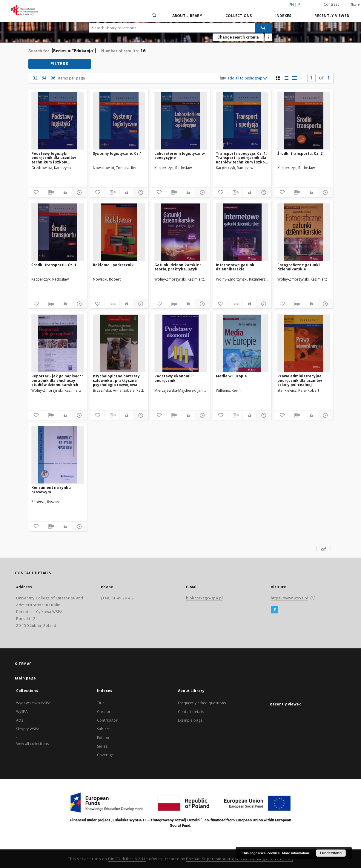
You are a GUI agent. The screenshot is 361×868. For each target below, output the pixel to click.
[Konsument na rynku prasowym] (58, 455)
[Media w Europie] (242, 343)
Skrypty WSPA (28, 729)
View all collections (32, 744)
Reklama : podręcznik (113, 265)
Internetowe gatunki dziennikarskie (236, 267)
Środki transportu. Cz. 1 (54, 265)
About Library (187, 16)
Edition (103, 738)
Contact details (191, 712)
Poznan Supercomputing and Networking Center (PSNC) (239, 859)
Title (101, 703)
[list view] (295, 78)
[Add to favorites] (36, 192)
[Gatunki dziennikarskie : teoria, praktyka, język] (181, 232)
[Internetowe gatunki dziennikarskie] (242, 232)
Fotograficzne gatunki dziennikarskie (299, 267)
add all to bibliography (243, 78)
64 (44, 78)
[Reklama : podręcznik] (119, 232)
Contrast (331, 4)
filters (60, 64)
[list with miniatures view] (286, 78)
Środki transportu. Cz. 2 (300, 153)
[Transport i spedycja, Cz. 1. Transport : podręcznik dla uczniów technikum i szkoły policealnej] (242, 121)
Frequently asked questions (202, 703)
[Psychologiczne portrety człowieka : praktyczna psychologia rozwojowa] (119, 343)
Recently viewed (332, 16)
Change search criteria (238, 37)
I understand (331, 853)
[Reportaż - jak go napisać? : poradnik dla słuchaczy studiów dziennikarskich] (58, 343)
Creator (104, 712)
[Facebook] (275, 610)
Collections (239, 16)
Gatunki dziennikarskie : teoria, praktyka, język (178, 267)
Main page (26, 678)
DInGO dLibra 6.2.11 (127, 859)
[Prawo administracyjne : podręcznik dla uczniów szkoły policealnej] (304, 343)
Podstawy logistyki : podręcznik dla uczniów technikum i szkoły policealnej (54, 158)
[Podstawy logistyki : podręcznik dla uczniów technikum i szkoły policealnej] (58, 121)
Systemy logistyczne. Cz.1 (117, 153)
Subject (103, 729)
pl (300, 5)
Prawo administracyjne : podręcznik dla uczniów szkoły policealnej (301, 380)
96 (53, 78)
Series (102, 746)
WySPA (22, 712)
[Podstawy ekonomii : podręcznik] (181, 343)
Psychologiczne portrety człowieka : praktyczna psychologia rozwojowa (116, 380)
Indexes (283, 16)
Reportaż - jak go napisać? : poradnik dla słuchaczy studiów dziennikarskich (57, 380)
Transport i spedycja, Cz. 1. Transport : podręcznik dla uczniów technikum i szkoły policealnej (242, 158)
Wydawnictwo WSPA (33, 703)
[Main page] (154, 16)
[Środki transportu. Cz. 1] (58, 232)
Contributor (107, 720)
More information (296, 853)
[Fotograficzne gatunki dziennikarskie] (304, 232)
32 (35, 78)
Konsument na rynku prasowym (51, 490)
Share (355, 5)
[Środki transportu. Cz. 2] (304, 121)
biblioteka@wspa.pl (205, 598)
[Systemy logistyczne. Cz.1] (119, 121)
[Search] (264, 28)
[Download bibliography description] (51, 192)
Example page (190, 720)
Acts (20, 720)
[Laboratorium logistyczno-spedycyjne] (181, 121)
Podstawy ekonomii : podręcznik (174, 378)
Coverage (105, 755)
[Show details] (78, 192)
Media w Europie (231, 376)
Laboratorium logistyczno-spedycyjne (180, 156)
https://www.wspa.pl (289, 598)
